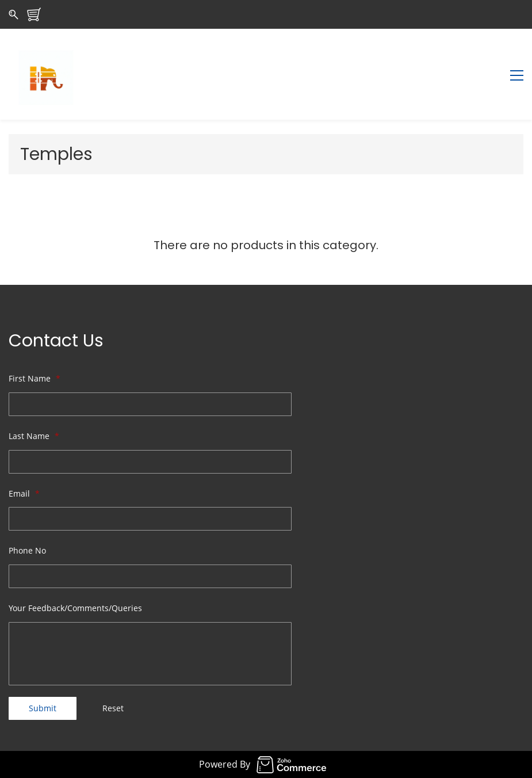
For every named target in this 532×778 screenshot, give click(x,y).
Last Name (34, 436)
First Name (35, 378)
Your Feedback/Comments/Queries (75, 608)
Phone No (27, 550)
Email (24, 493)
